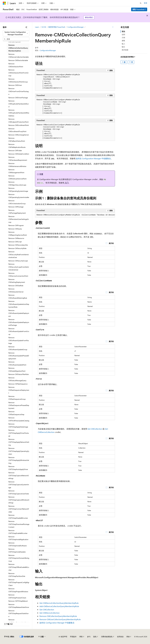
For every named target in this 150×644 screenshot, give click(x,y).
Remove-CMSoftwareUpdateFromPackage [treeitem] (19, 340)
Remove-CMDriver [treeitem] (15, 85)
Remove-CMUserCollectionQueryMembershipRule (60, 619)
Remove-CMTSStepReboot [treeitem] (18, 601)
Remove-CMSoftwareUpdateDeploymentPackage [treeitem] (19, 322)
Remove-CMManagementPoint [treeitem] (16, 171)
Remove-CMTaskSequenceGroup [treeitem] (17, 398)
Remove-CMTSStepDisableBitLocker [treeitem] (18, 517)
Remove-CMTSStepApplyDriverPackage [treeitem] (19, 433)
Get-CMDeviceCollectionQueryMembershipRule (59, 603)
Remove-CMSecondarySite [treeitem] (18, 245)
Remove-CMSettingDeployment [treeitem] (17, 281)
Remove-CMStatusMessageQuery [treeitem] (17, 379)
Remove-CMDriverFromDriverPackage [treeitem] (19, 91)
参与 (89, 637)
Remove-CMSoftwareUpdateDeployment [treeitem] (19, 313)
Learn (37, 27)
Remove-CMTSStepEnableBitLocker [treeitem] (18, 532)
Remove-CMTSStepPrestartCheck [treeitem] (17, 596)
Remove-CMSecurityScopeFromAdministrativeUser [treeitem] (19, 267)
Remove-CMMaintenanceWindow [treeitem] (17, 165)
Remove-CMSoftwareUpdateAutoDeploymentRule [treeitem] (19, 304)
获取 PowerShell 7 (139, 9)
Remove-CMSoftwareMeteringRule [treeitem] (18, 296)
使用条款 (120, 637)
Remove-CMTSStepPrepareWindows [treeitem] (18, 590)
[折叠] (26, 27)
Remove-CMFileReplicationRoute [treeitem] (17, 146)
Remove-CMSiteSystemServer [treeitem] (16, 290)
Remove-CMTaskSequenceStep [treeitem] (16, 413)
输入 (123, 44)
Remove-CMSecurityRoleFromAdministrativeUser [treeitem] (19, 254)
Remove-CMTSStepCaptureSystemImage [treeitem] (19, 485)
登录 (146, 3)
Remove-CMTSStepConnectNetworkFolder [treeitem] (19, 509)
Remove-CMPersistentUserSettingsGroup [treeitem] (19, 219)
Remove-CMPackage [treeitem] (16, 207)
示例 (123, 38)
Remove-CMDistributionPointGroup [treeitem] (18, 80)
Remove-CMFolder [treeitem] (15, 150)
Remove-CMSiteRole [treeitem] (16, 286)
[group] (75, 215)
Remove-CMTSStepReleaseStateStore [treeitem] (19, 606)
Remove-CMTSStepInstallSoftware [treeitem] (18, 544)
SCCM (44, 27)
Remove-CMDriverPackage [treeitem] (18, 98)
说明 (123, 34)
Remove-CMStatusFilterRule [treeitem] (19, 374)
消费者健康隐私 (107, 637)
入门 (67, 183)
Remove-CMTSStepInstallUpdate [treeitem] (17, 550)
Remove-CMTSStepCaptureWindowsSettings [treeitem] (19, 500)
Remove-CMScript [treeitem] (15, 242)
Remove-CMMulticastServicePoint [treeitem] (17, 177)
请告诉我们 (89, 17)
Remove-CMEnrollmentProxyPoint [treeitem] (17, 130)
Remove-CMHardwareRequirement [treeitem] (18, 159)
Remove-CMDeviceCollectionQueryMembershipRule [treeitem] (18, 48)
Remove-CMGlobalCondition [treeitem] (19, 154)
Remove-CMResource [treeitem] (16, 238)
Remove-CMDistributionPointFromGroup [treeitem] (19, 73)
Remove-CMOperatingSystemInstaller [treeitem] (19, 196)
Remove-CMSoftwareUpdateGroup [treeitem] (18, 348)
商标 (128, 637)
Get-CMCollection (95, 429)
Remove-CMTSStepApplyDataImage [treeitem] (18, 425)
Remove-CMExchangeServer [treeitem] (19, 135)
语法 (123, 31)
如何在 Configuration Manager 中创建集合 (93, 158)
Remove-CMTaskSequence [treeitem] (18, 384)
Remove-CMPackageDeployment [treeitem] (17, 212)
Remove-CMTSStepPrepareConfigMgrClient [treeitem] (19, 582)
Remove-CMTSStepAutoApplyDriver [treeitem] (18, 468)
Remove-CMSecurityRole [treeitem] (17, 248)
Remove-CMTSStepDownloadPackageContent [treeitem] (19, 524)
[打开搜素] (141, 3)
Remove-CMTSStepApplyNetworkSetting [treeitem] (19, 442)
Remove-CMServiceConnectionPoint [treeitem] (18, 275)
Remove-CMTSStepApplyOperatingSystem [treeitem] (19, 451)
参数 (123, 41)
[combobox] (16, 33)
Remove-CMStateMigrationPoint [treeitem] (17, 370)
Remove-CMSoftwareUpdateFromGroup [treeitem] (19, 331)
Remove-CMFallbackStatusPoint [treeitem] (17, 140)
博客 (81, 637)
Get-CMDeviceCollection (50, 613)
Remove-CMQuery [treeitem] (15, 229)
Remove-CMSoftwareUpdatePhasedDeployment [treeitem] (19, 356)
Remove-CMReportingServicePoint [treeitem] (18, 234)
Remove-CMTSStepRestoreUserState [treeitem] (18, 621)
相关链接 (125, 50)
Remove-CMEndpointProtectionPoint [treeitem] (19, 120)
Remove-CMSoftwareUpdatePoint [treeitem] (17, 363)
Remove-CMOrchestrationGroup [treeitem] (17, 202)
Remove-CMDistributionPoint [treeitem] (16, 65)
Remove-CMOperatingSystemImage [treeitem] (18, 190)
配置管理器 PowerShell (57, 27)
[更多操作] (113, 27)
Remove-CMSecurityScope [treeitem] (18, 261)
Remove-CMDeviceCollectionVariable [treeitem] (19, 56)
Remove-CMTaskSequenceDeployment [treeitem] (19, 390)
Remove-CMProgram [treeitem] (16, 225)
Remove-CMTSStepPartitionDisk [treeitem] (17, 575)
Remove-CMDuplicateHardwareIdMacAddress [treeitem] (19, 113)
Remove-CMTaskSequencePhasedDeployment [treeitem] (19, 405)
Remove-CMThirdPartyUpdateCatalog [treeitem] (19, 419)
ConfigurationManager (76, 27)
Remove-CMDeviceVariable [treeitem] (18, 60)
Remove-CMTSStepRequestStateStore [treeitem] (19, 613)
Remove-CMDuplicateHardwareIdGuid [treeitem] (19, 104)
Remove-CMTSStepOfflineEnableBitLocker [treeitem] (19, 567)
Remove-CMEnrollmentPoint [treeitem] (19, 125)
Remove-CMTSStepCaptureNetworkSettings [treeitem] (19, 475)
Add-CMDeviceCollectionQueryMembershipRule (59, 606)
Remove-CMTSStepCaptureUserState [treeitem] (19, 492)
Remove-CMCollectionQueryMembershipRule (58, 616)
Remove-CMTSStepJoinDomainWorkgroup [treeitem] (19, 558)
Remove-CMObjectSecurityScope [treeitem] (17, 183)
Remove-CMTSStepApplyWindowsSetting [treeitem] (19, 460)
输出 (123, 47)
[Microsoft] (4, 3)
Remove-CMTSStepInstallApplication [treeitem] (18, 538)
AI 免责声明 (63, 637)
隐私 (95, 637)
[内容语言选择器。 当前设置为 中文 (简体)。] (9, 637)
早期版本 (73, 637)
